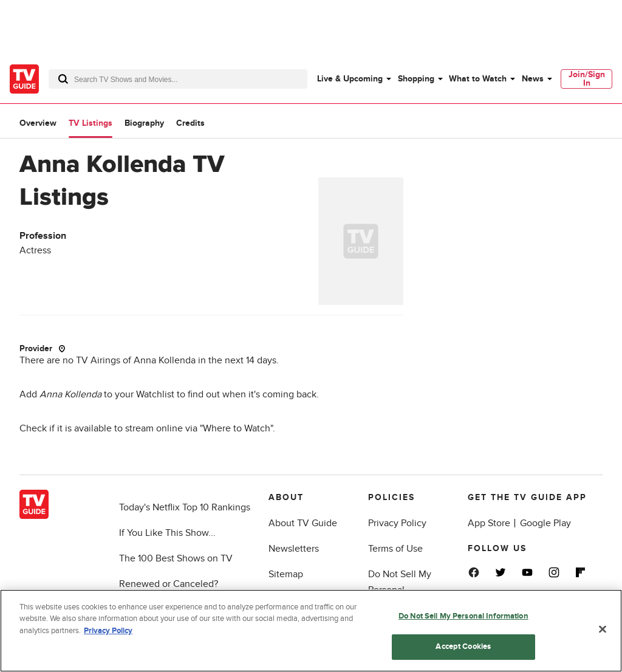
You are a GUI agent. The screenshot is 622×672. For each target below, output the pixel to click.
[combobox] (178, 79)
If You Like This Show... (167, 533)
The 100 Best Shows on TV (176, 558)
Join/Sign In (587, 79)
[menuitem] (354, 79)
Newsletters (294, 549)
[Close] (603, 629)
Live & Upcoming (350, 79)
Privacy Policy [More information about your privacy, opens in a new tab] (108, 631)
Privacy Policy (397, 523)
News (533, 79)
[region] (311, 631)
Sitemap (286, 574)
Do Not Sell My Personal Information (463, 616)
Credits (190, 123)
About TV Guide (303, 523)
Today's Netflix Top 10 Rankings (185, 507)
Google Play (545, 523)
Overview (38, 123)
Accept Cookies (463, 646)
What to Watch (478, 79)
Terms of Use (395, 549)
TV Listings (91, 123)
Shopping (416, 79)
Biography (144, 123)
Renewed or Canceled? (169, 584)
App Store (489, 523)
